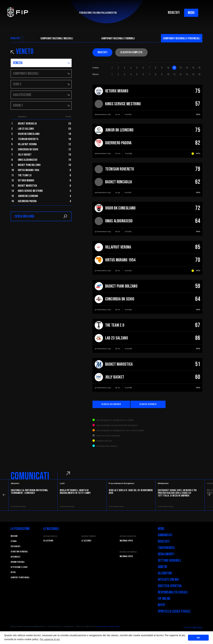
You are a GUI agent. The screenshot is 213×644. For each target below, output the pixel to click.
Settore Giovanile (169, 561)
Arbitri (162, 567)
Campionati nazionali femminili (118, 38)
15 (199, 68)
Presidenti (15, 546)
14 (193, 68)
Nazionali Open (126, 541)
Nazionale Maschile (50, 536)
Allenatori (165, 573)
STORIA (14, 541)
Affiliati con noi (168, 580)
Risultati (103, 52)
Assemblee (16, 557)
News (161, 529)
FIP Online (164, 599)
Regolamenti (166, 554)
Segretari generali (19, 552)
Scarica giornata (148, 404)
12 (181, 68)
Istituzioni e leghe (19, 567)
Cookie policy (102, 626)
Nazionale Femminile (89, 536)
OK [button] (198, 638)
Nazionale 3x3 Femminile (128, 552)
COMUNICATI (30, 476)
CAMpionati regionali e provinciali (182, 38)
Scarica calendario (111, 404)
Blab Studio (197, 627)
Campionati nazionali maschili (57, 38)
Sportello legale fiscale (174, 611)
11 (174, 68)
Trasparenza (166, 548)
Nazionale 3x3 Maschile (128, 536)
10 (168, 68)
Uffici (13, 572)
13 (187, 68)
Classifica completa (131, 52)
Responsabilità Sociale (173, 592)
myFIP (162, 605)
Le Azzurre (86, 541)
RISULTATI (174, 13)
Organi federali (18, 562)
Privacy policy (114, 626)
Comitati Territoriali (20, 578)
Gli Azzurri (48, 541)
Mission (14, 536)
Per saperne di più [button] (50, 639)
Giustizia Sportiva (170, 586)
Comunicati (165, 535)
